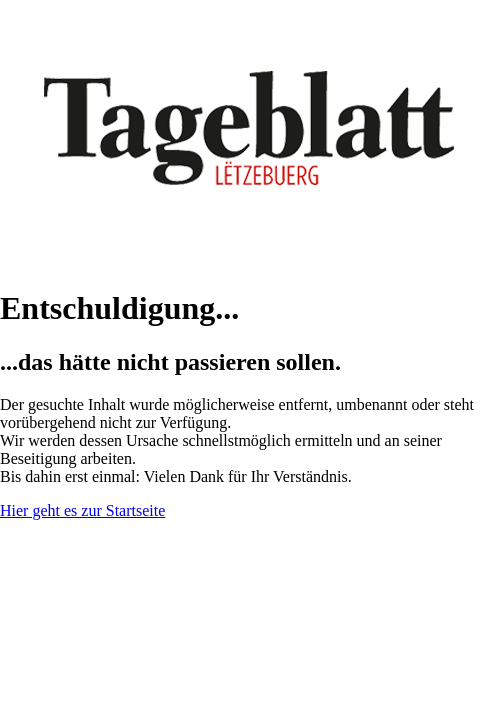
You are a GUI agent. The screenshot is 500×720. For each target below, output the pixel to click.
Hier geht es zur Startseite (82, 510)
